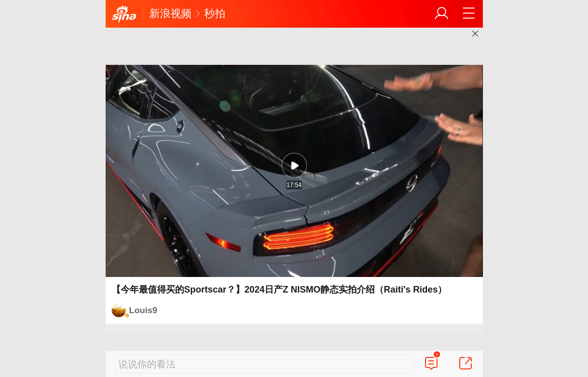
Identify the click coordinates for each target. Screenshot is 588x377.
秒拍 (215, 13)
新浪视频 (171, 13)
